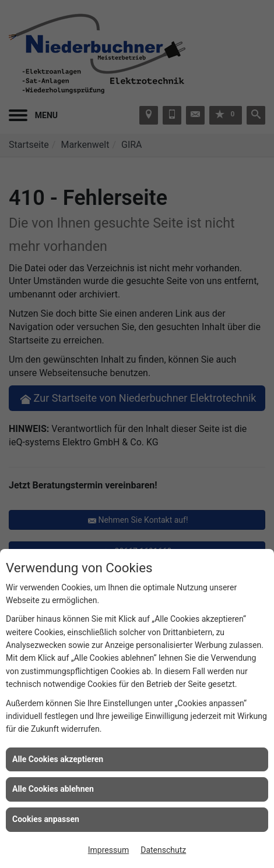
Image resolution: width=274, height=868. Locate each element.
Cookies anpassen (46, 819)
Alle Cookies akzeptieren (58, 759)
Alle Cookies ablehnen (53, 789)
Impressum (108, 850)
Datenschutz (163, 850)
